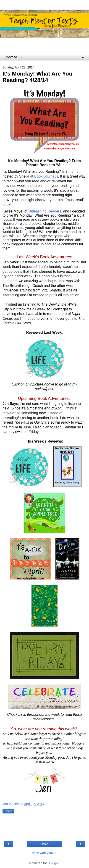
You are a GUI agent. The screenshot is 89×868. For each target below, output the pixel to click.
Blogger (53, 863)
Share (8, 811)
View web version (44, 853)
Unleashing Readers (45, 211)
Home (44, 844)
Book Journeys (46, 176)
